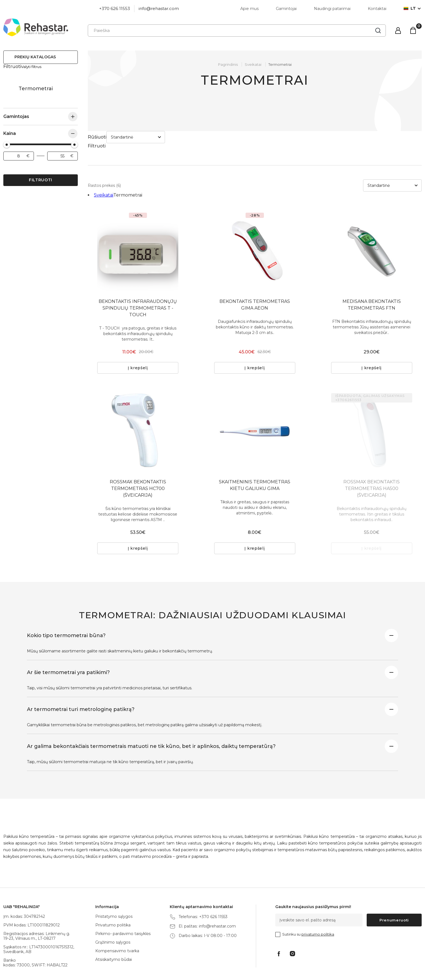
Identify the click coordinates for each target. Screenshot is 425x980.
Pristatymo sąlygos (114, 892)
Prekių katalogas (35, 57)
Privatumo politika (113, 900)
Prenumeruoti (394, 895)
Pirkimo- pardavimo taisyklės (123, 909)
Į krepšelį (138, 343)
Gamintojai (286, 9)
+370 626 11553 (115, 8)
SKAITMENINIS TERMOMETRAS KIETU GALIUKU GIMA (255, 460)
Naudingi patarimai (332, 9)
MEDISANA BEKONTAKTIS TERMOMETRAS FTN (372, 280)
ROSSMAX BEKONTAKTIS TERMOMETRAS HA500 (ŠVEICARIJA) (372, 464)
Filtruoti (41, 175)
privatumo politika (318, 909)
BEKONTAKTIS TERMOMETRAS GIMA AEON (255, 280)
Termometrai (280, 64)
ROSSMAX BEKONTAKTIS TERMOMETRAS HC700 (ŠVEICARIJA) (138, 464)
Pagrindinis (228, 64)
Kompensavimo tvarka (117, 926)
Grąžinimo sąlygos (113, 918)
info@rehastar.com (159, 8)
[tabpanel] (138, 226)
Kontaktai (377, 9)
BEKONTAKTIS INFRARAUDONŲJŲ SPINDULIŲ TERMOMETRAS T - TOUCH (138, 283)
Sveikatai (9, 83)
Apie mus (249, 9)
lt (410, 8)
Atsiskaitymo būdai (114, 935)
